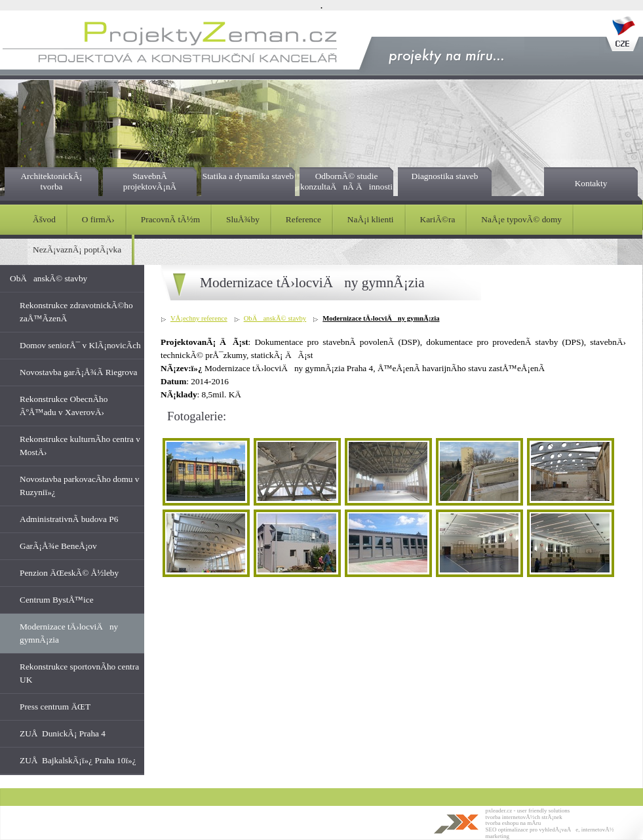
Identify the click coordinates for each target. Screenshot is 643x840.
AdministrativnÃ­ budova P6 (69, 519)
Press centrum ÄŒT (55, 707)
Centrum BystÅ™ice (57, 600)
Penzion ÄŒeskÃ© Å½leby (69, 573)
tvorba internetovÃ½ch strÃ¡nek (524, 817)
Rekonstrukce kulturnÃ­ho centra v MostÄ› (80, 446)
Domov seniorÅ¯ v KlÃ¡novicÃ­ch (80, 345)
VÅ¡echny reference (199, 318)
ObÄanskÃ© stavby (49, 278)
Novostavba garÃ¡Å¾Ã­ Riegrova (79, 372)
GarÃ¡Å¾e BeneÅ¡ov (58, 546)
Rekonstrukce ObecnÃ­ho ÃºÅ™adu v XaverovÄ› (64, 406)
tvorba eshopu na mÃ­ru (514, 823)
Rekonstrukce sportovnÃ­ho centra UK (79, 673)
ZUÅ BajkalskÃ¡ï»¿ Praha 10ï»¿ (78, 760)
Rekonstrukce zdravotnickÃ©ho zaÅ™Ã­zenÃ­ (76, 312)
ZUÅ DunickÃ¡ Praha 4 (63, 733)
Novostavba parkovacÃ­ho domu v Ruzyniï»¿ (79, 486)
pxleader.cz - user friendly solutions (528, 810)
